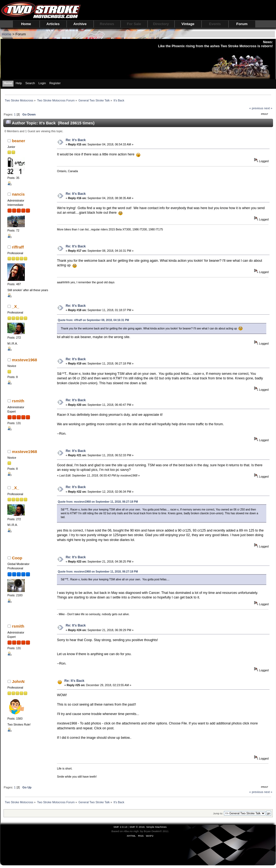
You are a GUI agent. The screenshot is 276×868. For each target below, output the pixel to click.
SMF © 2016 (137, 827)
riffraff (18, 247)
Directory (161, 24)
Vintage (188, 24)
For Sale (134, 24)
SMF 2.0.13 (120, 827)
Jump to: (218, 813)
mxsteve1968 (24, 360)
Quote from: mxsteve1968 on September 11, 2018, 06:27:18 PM (98, 502)
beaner (18, 141)
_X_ (16, 306)
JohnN (18, 681)
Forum (242, 24)
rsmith (18, 401)
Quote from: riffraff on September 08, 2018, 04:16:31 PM (93, 320)
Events (215, 24)
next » (268, 108)
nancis (18, 194)
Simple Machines (156, 827)
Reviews (107, 24)
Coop (17, 558)
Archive (80, 24)
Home (26, 24)
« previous (256, 108)
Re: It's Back (76, 140)
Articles (53, 24)
